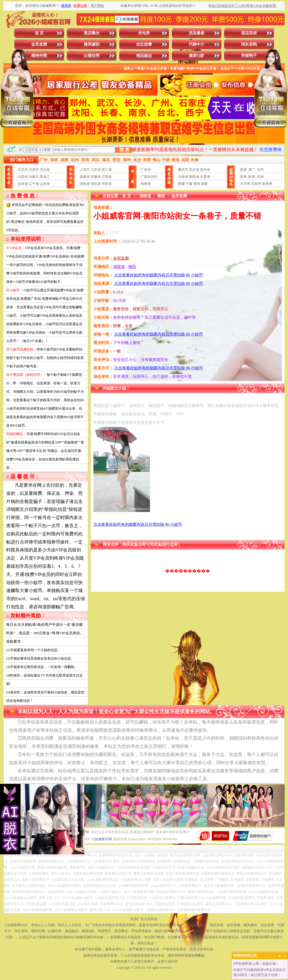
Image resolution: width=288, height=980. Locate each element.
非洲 (260, 177)
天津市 (34, 170)
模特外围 (39, 56)
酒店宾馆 (249, 33)
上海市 (85, 170)
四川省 (194, 170)
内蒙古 (34, 177)
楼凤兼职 (92, 44)
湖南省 (85, 184)
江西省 (107, 177)
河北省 (45, 170)
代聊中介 (197, 44)
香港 (243, 170)
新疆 (204, 184)
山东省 (45, 184)
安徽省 (96, 177)
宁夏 (189, 184)
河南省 (107, 184)
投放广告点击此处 (144, 919)
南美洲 (267, 184)
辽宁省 (34, 184)
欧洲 (252, 177)
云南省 (183, 177)
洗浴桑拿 (197, 33)
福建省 (85, 177)
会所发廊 (39, 44)
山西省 (23, 177)
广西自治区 (149, 177)
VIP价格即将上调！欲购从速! (255, 964)
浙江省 (107, 170)
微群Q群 (196, 56)
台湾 (260, 170)
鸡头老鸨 (249, 44)
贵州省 (205, 170)
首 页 (39, 33)
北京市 (23, 170)
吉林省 (23, 184)
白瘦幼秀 (92, 56)
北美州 (256, 184)
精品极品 (144, 56)
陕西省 (194, 177)
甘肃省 (205, 177)
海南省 (146, 184)
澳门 (252, 170)
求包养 (144, 33)
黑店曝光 (92, 33)
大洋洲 (245, 184)
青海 (197, 184)
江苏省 (96, 170)
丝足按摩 (144, 44)
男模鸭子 (249, 56)
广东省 (146, 170)
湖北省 (96, 184)
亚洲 (243, 177)
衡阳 (161, 196)
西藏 (181, 184)
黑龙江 (45, 177)
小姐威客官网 (102, 839)
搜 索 (124, 150)
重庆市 (183, 170)
